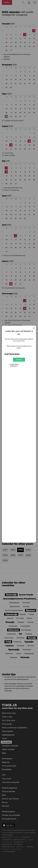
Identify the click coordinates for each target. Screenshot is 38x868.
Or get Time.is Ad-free (12, 354)
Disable (19, 360)
